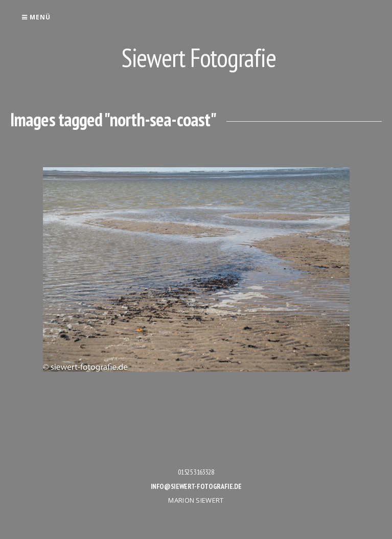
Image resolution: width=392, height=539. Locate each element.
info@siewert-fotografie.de (196, 486)
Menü (36, 17)
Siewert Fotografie (199, 58)
